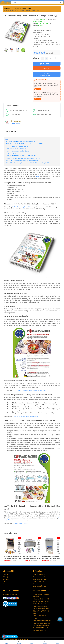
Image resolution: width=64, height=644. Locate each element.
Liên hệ (5, 582)
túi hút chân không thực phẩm (22, 207)
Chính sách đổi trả (38, 582)
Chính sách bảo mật (39, 577)
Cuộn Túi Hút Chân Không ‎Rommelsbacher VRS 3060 (29, 391)
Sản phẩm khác (10, 533)
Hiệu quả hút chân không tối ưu (18, 149)
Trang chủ (7, 8)
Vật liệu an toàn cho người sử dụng (19, 146)
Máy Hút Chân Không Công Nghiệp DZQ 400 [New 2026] (12, 557)
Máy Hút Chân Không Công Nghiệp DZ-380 (26, 416)
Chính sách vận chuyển (40, 579)
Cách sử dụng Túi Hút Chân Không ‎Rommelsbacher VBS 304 (23, 158)
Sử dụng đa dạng (14, 153)
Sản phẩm (6, 579)
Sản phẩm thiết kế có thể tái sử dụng (19, 151)
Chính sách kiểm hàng (39, 586)
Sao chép (38, 89)
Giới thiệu (6, 577)
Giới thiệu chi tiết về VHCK (21, 523)
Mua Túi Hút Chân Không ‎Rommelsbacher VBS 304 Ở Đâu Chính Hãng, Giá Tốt (28, 163)
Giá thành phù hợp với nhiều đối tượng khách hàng (23, 156)
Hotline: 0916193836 (40, 616)
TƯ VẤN (47, 75)
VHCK (37, 177)
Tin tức (5, 584)
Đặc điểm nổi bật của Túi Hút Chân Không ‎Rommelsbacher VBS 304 (25, 144)
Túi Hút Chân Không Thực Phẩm (21, 8)
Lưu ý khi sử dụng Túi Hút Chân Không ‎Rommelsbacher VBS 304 (25, 161)
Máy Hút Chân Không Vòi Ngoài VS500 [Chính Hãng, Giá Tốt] (31, 557)
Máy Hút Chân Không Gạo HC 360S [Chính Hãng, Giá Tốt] (51, 557)
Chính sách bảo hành (39, 584)
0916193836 (15, 124)
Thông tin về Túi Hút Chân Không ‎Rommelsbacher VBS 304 (23, 142)
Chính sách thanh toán (40, 575)
